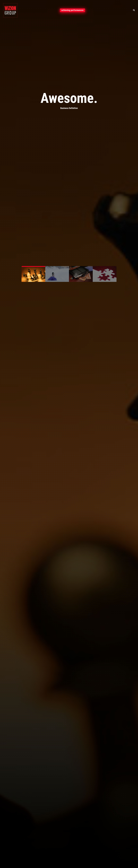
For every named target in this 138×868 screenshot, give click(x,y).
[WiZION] (10, 10)
